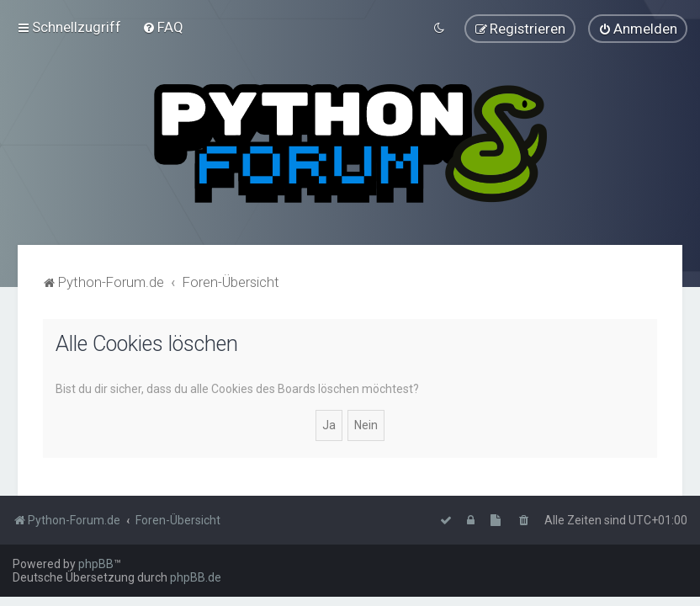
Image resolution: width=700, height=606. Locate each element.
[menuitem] (163, 27)
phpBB (96, 564)
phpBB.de (196, 577)
